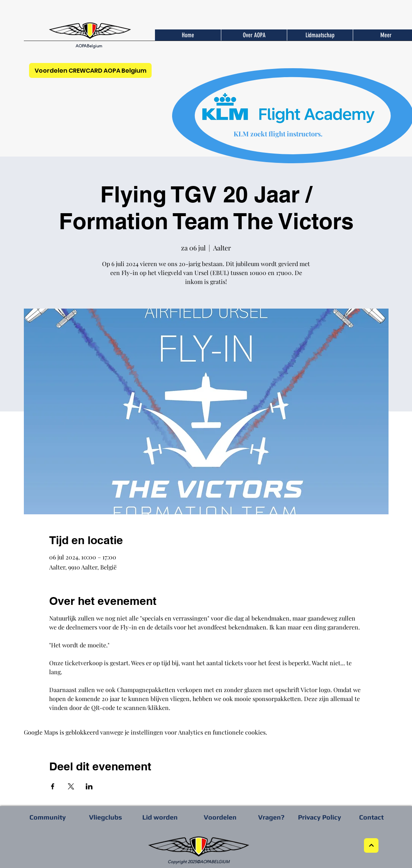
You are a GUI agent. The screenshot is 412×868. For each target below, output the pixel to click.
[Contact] (371, 817)
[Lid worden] (160, 817)
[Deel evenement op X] (71, 786)
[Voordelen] (220, 817)
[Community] (48, 817)
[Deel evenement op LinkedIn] (89, 786)
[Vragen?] (271, 817)
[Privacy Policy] (320, 817)
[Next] (371, 845)
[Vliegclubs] (105, 817)
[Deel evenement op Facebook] (53, 786)
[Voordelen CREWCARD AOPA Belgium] (90, 70)
